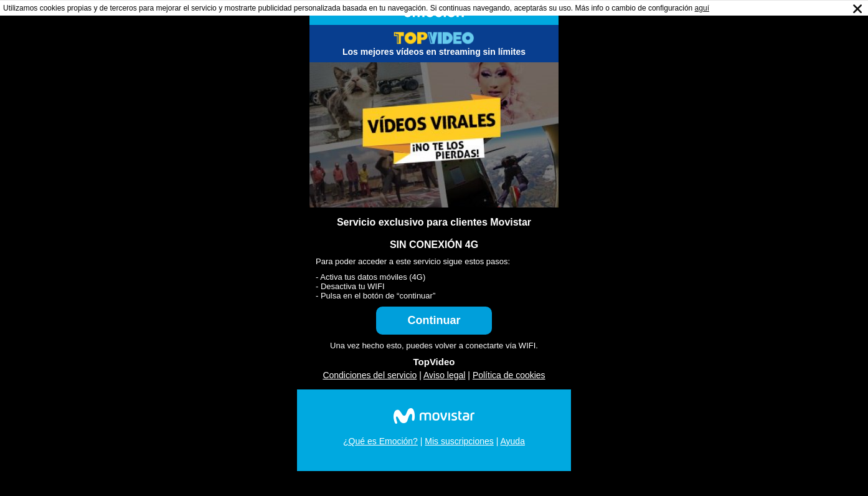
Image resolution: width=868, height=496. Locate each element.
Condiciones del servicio (370, 375)
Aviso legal (444, 375)
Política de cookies (509, 375)
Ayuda (512, 441)
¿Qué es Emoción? (380, 441)
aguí (702, 8)
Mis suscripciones (459, 441)
